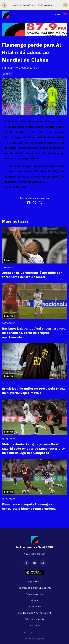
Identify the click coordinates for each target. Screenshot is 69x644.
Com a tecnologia (35, 639)
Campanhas (34, 607)
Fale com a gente (34, 619)
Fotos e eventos (34, 594)
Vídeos (34, 600)
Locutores (34, 625)
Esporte (7, 74)
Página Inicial (34, 582)
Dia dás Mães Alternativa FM (34, 613)
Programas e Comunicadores (34, 588)
